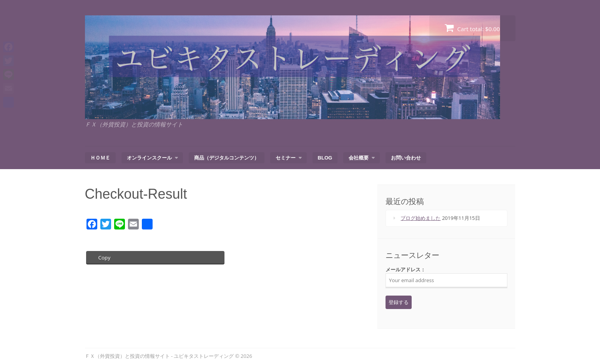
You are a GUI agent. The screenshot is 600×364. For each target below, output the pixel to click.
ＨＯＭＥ (100, 158)
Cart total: (472, 28)
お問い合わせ (406, 158)
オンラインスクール (149, 158)
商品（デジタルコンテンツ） (227, 158)
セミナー (286, 158)
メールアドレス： (446, 277)
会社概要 (359, 158)
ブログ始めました (420, 218)
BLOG (325, 158)
